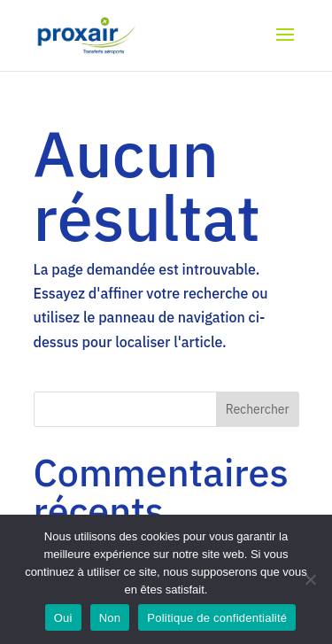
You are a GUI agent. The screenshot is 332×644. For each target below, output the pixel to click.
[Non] (310, 579)
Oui (63, 618)
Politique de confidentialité (217, 618)
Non (110, 618)
